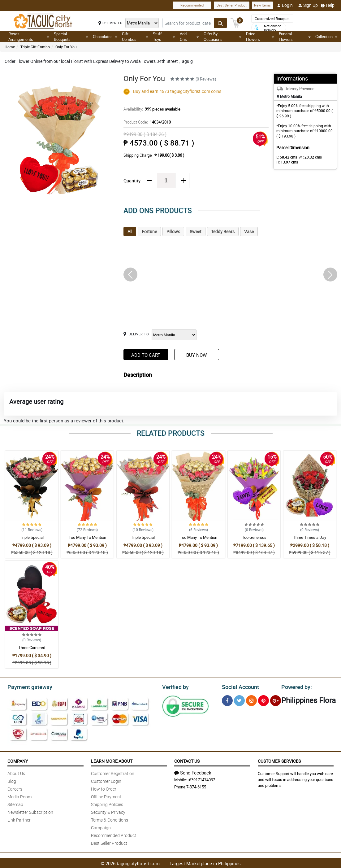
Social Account (239, 686)
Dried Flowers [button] (260, 37)
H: (286, 162)
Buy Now (196, 355)
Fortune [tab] (149, 231)
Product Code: (146, 122)
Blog (12, 780)
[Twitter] (239, 700)
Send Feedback (193, 772)
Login (285, 5)
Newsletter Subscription (30, 811)
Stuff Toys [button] (164, 37)
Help (328, 5)
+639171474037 (201, 779)
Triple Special (32, 537)
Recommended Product (114, 834)
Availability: (150, 109)
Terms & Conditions (110, 819)
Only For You (66, 47)
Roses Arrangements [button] (29, 37)
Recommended (192, 5)
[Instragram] (251, 700)
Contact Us (187, 760)
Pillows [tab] (173, 231)
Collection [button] (326, 37)
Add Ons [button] (189, 37)
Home (10, 47)
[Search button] (220, 23)
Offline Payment (106, 796)
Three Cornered (32, 648)
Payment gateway (27, 686)
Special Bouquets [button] (71, 37)
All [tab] (130, 231)
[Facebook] (227, 700)
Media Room (19, 796)
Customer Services (279, 760)
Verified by (175, 686)
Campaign (101, 827)
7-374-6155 (196, 786)
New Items (262, 5)
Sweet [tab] (196, 231)
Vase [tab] (249, 231)
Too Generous (254, 537)
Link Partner (19, 819)
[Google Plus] (276, 700)
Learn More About (112, 760)
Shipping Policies (107, 803)
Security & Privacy (108, 811)
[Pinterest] (263, 700)
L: (286, 157)
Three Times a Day (310, 537)
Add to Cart (146, 355)
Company (18, 760)
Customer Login (106, 780)
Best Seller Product (232, 5)
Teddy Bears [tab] (223, 231)
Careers (15, 788)
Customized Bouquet (272, 19)
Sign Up (308, 5)
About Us (16, 772)
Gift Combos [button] (135, 37)
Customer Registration (113, 772)
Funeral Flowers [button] (295, 37)
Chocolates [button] (105, 37)
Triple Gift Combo (35, 47)
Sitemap (15, 803)
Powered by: (295, 686)
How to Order (104, 788)
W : (307, 157)
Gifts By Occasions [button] (222, 37)
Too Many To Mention (87, 537)
